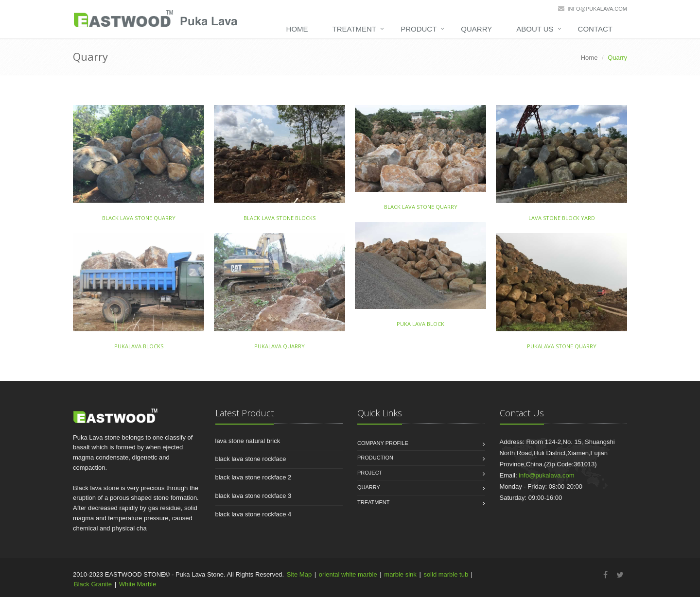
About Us (535, 29)
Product (419, 29)
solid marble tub (446, 574)
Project (370, 473)
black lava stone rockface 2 (254, 477)
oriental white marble (348, 574)
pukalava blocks (139, 346)
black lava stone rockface (251, 459)
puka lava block (420, 324)
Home (297, 29)
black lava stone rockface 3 (254, 496)
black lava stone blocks (280, 218)
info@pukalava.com (597, 9)
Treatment (355, 29)
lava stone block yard (562, 218)
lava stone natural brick (248, 441)
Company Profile (383, 443)
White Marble (138, 584)
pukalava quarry (280, 346)
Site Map (299, 574)
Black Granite (93, 584)
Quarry (476, 29)
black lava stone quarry (139, 218)
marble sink (400, 574)
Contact (595, 29)
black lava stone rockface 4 (254, 514)
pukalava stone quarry (562, 346)
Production (375, 458)
